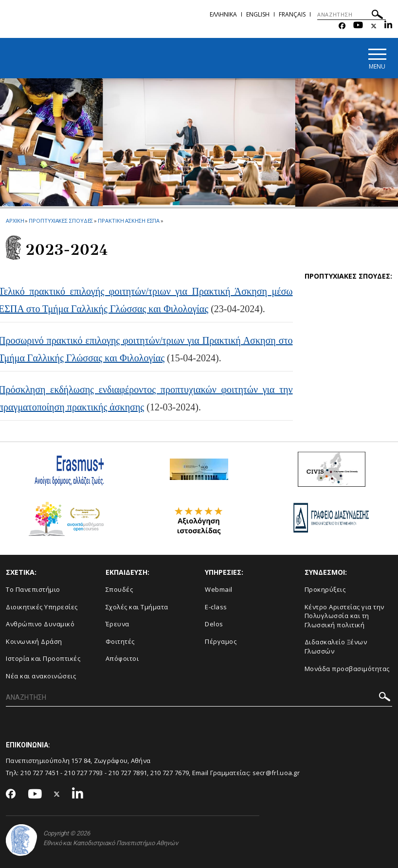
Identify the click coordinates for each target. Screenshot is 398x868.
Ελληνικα (223, 14)
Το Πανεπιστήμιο (33, 589)
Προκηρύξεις (325, 589)
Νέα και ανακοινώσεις (41, 676)
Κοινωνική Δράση (34, 641)
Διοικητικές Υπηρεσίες (42, 607)
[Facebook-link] (342, 26)
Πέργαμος (221, 641)
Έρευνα (118, 624)
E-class (216, 607)
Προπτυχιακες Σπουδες (61, 221)
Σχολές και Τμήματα (137, 607)
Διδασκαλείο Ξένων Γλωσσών (336, 647)
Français (292, 14)
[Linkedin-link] (388, 26)
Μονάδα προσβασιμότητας (347, 669)
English (258, 14)
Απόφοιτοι (122, 658)
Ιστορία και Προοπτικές (43, 658)
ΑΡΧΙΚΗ (15, 221)
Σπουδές (119, 589)
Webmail (219, 589)
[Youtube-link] (358, 26)
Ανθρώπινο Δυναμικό (40, 624)
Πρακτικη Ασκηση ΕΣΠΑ (129, 221)
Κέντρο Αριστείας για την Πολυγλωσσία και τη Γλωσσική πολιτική (344, 616)
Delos (214, 624)
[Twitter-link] (374, 26)
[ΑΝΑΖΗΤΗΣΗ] (352, 15)
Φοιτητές (120, 641)
